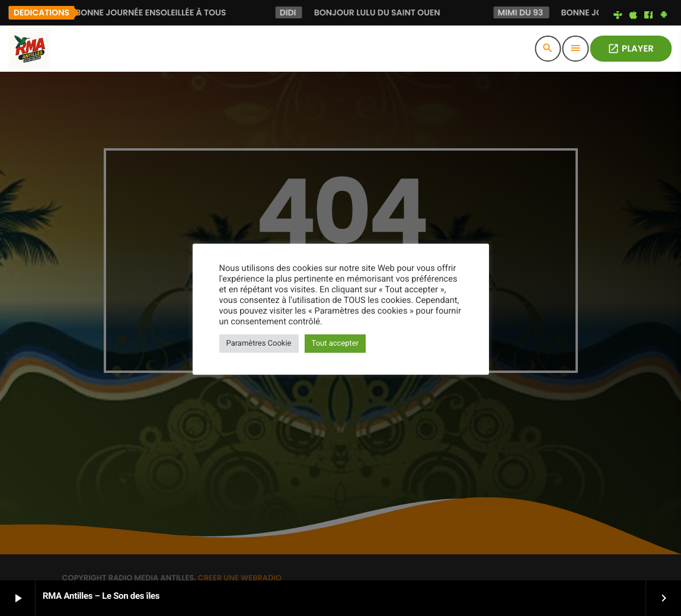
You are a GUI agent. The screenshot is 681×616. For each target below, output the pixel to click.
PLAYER (631, 49)
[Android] (664, 15)
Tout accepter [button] (335, 344)
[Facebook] (648, 15)
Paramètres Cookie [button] (259, 344)
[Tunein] (618, 15)
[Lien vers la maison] (29, 49)
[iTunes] (633, 15)
